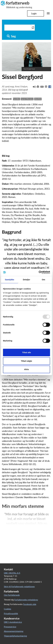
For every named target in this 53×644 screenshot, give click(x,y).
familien (17, 99)
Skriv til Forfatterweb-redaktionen (19, 586)
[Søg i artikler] (18, 28)
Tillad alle (26, 352)
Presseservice (10, 627)
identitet (38, 99)
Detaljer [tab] (26, 280)
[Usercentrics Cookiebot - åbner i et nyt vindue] (39, 272)
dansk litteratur (27, 99)
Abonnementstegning (14, 631)
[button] (33, 87)
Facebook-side (30, 604)
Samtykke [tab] (10, 280)
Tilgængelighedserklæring (15, 636)
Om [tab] (43, 280)
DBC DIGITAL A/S (12, 573)
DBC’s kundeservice (13, 622)
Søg (11, 36)
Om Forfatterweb (12, 595)
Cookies (7, 609)
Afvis (27, 369)
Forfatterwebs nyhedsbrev (26, 600)
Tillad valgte (26, 361)
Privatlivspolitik (11, 613)
